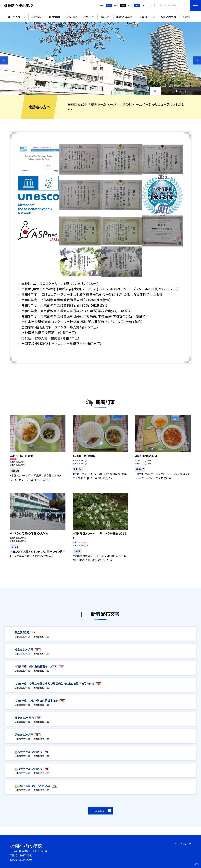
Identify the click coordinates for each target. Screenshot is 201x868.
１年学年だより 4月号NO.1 (35, 786)
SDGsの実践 (169, 17)
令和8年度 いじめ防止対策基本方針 (37, 700)
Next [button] (197, 61)
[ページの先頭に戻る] (197, 864)
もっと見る (99, 811)
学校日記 (72, 17)
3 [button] (185, 91)
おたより (105, 17)
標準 (137, 6)
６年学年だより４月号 (31, 752)
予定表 (186, 17)
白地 (116, 6)
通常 (109, 6)
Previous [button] (4, 61)
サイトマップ (184, 844)
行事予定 (89, 17)
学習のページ (147, 17)
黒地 (123, 6)
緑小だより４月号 (25, 718)
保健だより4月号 (24, 735)
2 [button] (181, 91)
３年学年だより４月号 (31, 769)
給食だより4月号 (24, 649)
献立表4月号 (22, 632)
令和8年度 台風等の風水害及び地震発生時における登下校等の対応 (55, 684)
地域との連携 (124, 17)
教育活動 (54, 17)
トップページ (18, 17)
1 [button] (177, 91)
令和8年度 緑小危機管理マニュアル (36, 666)
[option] (100, 58)
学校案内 (37, 17)
